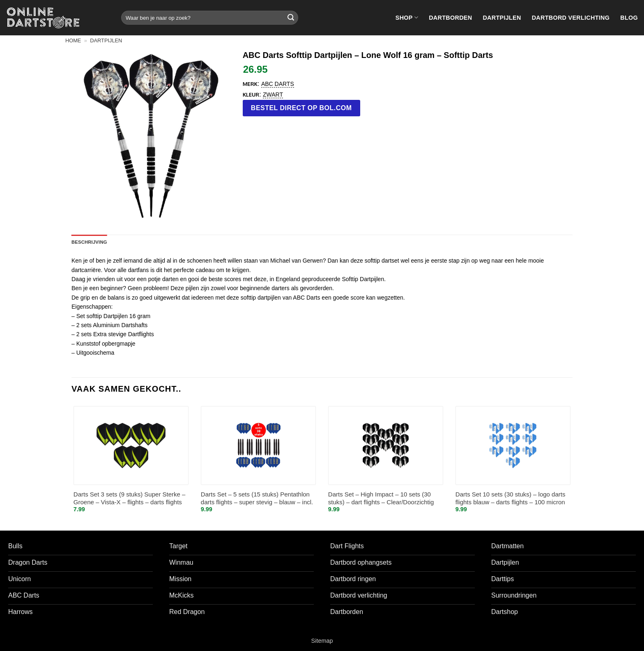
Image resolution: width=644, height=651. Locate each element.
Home (73, 40)
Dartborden (450, 18)
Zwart (273, 95)
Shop (407, 17)
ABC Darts (278, 84)
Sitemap (322, 641)
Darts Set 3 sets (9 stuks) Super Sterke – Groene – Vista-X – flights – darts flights (130, 498)
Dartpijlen (502, 18)
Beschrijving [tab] (89, 242)
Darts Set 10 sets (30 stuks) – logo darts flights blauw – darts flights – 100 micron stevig (511, 499)
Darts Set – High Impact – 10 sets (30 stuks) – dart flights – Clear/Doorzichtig (381, 498)
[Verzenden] (291, 18)
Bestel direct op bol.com (301, 108)
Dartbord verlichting (571, 18)
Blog (629, 18)
